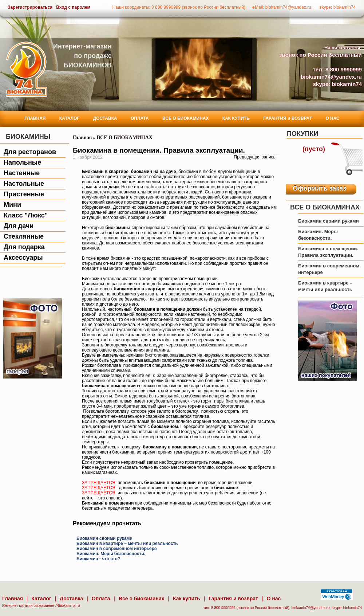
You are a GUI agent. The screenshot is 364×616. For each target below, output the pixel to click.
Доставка (71, 599)
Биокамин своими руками (104, 538)
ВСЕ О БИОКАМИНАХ (185, 118)
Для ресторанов (30, 152)
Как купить (187, 599)
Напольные (22, 162)
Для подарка (24, 247)
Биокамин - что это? (98, 559)
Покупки (302, 134)
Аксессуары (23, 258)
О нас (274, 599)
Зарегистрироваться (30, 7)
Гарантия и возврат (233, 599)
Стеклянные (24, 236)
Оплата (101, 599)
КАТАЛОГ (69, 118)
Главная (82, 138)
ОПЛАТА (140, 118)
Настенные (22, 173)
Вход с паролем (73, 7)
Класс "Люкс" (26, 215)
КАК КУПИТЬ (236, 118)
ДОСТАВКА (105, 118)
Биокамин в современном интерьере (117, 549)
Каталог (41, 599)
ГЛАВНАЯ (35, 118)
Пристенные (24, 194)
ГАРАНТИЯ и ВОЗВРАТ (288, 118)
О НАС (332, 118)
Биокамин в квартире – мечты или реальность (127, 544)
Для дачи (19, 226)
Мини (12, 205)
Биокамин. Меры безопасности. (111, 554)
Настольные (24, 184)
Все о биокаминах (142, 599)
